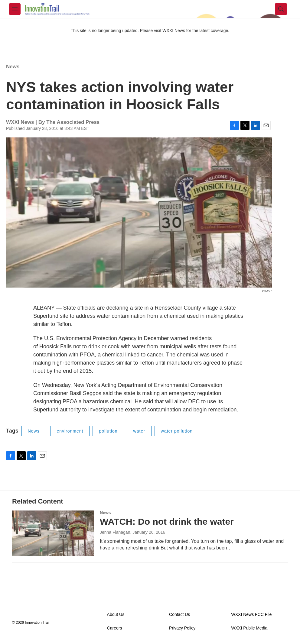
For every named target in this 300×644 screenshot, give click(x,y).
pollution (108, 431)
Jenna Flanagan (115, 532)
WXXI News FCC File (252, 615)
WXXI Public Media (249, 628)
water (139, 431)
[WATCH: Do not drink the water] (53, 533)
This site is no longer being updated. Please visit (117, 31)
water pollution (177, 431)
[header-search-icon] (281, 9)
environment (70, 431)
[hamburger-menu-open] (15, 9)
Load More (150, 574)
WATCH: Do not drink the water (167, 522)
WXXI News (174, 31)
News (13, 67)
